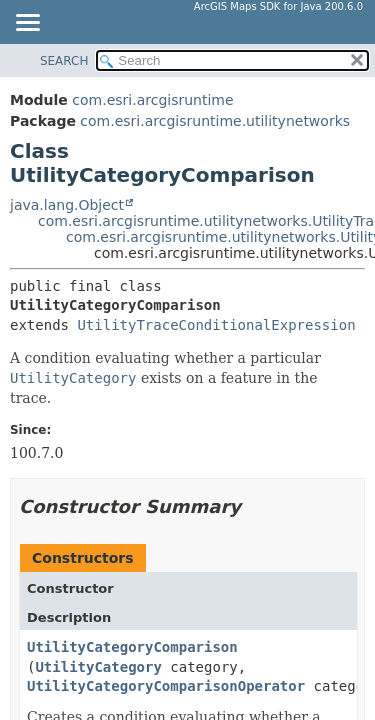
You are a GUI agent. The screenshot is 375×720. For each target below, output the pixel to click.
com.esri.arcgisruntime (152, 100)
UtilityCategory (98, 667)
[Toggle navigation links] (27, 24)
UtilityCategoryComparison (132, 647)
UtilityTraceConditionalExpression (216, 325)
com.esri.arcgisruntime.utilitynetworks (215, 121)
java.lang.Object (67, 205)
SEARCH (64, 61)
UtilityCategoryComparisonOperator (166, 686)
